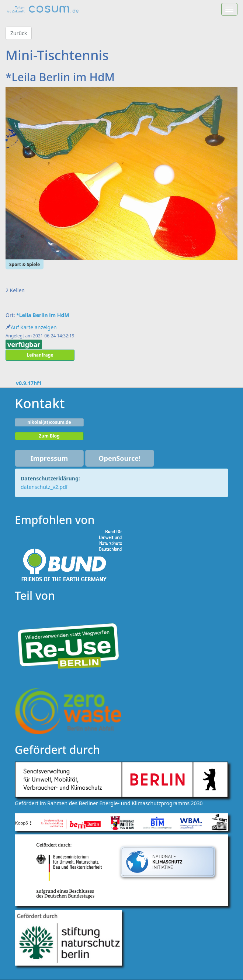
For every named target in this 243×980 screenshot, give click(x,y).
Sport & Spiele (25, 264)
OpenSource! (119, 458)
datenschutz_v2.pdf (44, 487)
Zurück (19, 33)
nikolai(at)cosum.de (49, 422)
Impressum (49, 458)
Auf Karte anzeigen (34, 327)
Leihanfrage (40, 355)
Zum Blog (49, 436)
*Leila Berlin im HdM (43, 315)
